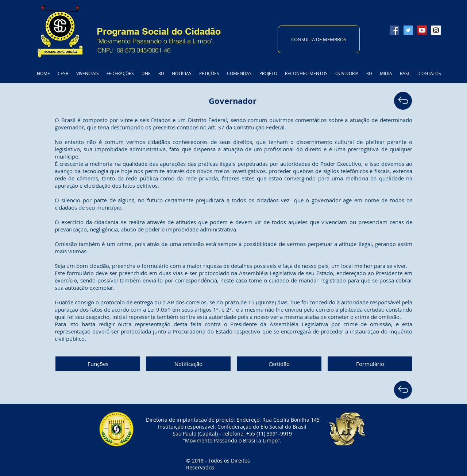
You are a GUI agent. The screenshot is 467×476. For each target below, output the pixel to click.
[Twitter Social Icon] (408, 30)
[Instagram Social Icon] (436, 30)
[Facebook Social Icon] (394, 30)
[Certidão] (279, 364)
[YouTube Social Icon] (422, 30)
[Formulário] (370, 364)
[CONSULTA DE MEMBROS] (319, 39)
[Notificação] (188, 364)
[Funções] (98, 364)
